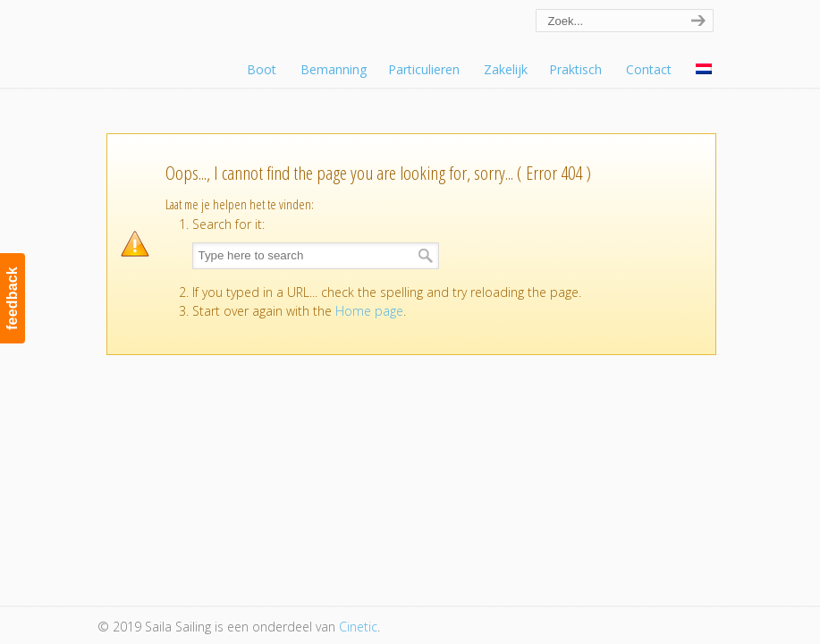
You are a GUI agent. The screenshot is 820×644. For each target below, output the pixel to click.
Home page (369, 311)
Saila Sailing (196, 39)
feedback (12, 298)
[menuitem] (705, 70)
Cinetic (358, 627)
